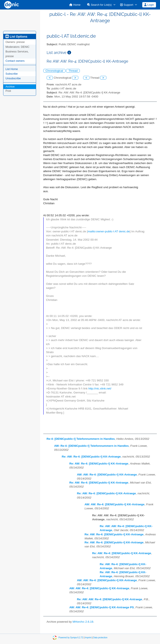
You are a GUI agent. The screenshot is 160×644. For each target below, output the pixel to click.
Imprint (88, 638)
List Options (16, 37)
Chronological (54, 71)
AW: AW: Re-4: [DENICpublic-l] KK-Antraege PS (102, 607)
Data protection (100, 638)
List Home (12, 69)
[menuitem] (75, 5)
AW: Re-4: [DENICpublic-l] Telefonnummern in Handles (92, 446)
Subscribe (12, 74)
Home (75, 5)
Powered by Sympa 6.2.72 (71, 638)
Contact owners (15, 61)
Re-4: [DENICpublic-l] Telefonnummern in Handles (81, 439)
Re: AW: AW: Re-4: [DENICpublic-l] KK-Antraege (110, 599)
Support (127, 5)
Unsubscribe (13, 78)
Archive (10, 87)
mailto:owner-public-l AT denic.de (109, 231)
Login (149, 5)
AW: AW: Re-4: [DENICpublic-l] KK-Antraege (107, 475)
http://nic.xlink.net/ (100, 388)
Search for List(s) (99, 5)
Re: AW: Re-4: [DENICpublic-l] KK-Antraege (91, 457)
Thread (73, 71)
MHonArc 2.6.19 (83, 622)
